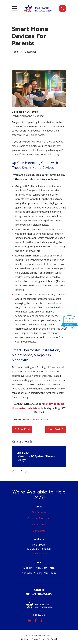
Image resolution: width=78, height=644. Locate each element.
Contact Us (39, 531)
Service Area (39, 525)
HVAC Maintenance (37, 419)
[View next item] (26, 471)
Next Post (56, 429)
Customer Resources (39, 518)
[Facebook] (36, 620)
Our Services (39, 512)
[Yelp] (42, 620)
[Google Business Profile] (29, 620)
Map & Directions (39, 554)
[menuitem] (24, 639)
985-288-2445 (39, 594)
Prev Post (22, 429)
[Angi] (49, 620)
